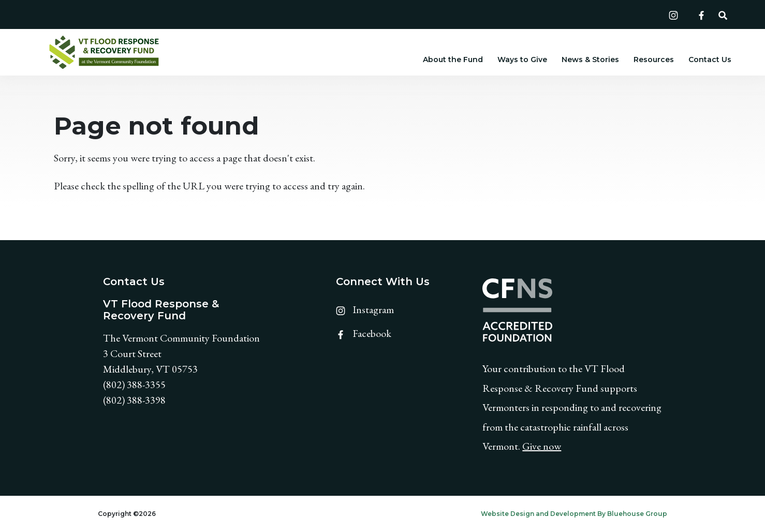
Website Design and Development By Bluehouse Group (574, 514)
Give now (542, 446)
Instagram (365, 309)
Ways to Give (522, 60)
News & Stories (590, 60)
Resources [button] (654, 60)
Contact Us (710, 60)
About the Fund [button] (453, 60)
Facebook (364, 333)
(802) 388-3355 (134, 385)
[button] (723, 14)
